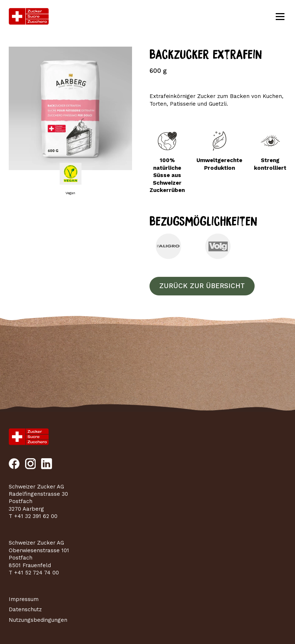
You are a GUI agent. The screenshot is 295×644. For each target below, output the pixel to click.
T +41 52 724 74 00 (34, 573)
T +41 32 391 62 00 (33, 516)
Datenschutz (25, 609)
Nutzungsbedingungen (38, 620)
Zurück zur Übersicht (202, 286)
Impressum (24, 599)
